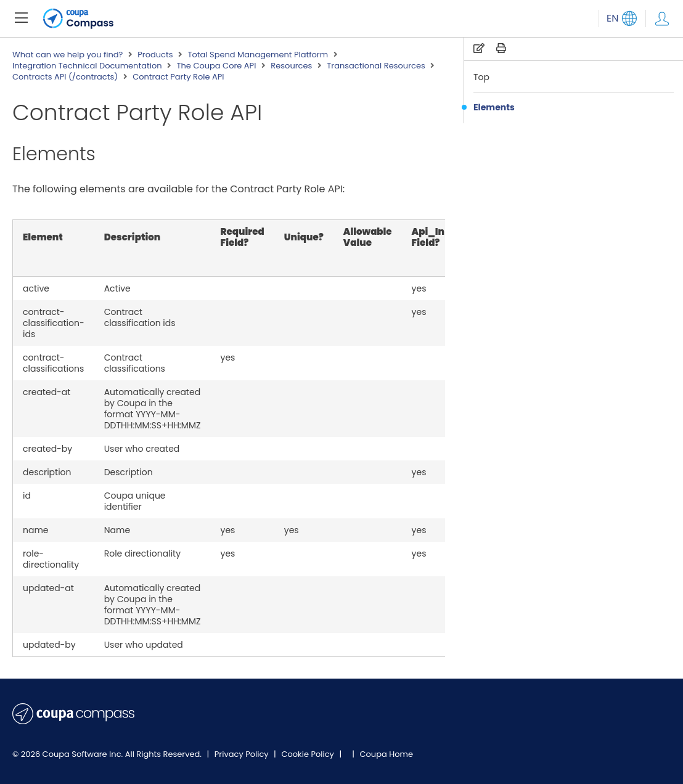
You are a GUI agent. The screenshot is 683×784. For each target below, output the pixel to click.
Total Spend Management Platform (258, 55)
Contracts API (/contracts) (65, 77)
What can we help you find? (67, 55)
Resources (291, 66)
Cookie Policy (309, 754)
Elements (494, 107)
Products (155, 55)
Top (481, 77)
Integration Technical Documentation (87, 66)
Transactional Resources (376, 66)
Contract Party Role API (178, 77)
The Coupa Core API (217, 66)
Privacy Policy (243, 754)
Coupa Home (386, 754)
